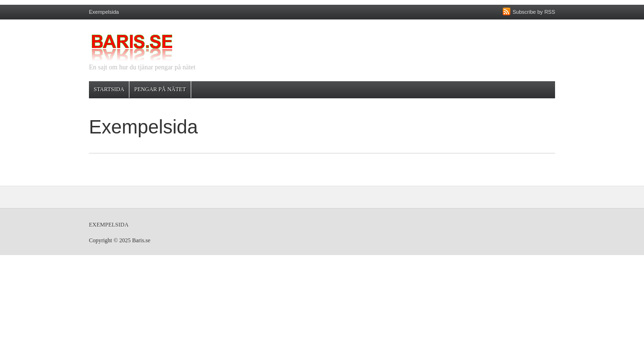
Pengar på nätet (160, 89)
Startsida (109, 89)
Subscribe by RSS (534, 12)
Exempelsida (104, 12)
